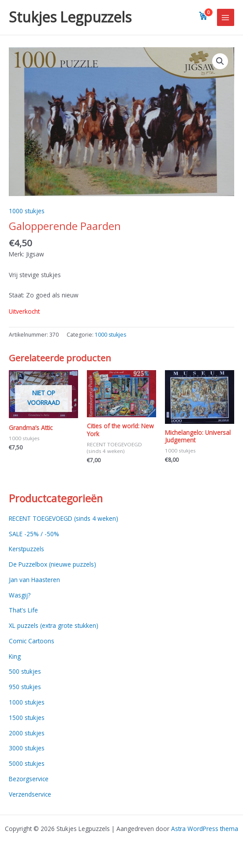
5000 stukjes (27, 763)
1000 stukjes (27, 211)
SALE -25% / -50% (34, 534)
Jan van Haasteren (34, 580)
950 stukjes (25, 687)
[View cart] (203, 16)
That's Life (23, 610)
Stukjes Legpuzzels (70, 17)
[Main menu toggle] (226, 17)
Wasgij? (20, 595)
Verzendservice (30, 794)
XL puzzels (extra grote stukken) (54, 625)
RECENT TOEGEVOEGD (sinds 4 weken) (64, 518)
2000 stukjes (27, 733)
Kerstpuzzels (26, 549)
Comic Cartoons (32, 641)
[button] (220, 61)
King (15, 656)
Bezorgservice (29, 779)
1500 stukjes (27, 718)
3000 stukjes (27, 748)
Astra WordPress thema (205, 829)
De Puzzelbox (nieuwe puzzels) (52, 564)
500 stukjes (25, 671)
